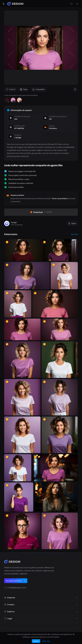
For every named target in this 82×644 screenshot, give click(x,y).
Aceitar (36, 641)
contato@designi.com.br (17, 588)
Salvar (24, 89)
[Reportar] (75, 89)
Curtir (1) (11, 89)
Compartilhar (39, 89)
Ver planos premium (16, 581)
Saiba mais (46, 641)
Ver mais (74, 234)
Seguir (72, 223)
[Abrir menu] (4, 4)
